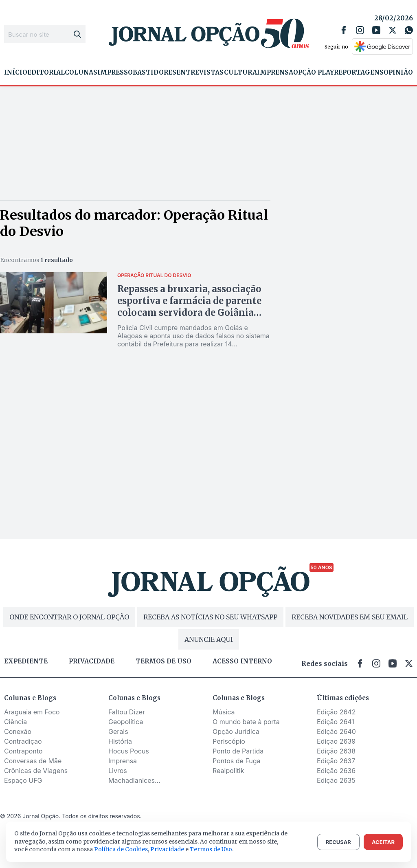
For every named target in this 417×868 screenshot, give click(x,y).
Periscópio (229, 741)
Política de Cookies (121, 849)
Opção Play (314, 73)
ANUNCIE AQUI (209, 639)
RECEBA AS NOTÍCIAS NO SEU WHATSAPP (210, 617)
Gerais (118, 731)
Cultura (240, 73)
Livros (118, 771)
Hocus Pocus (129, 751)
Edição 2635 (336, 780)
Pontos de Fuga (237, 761)
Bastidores (155, 73)
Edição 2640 (336, 731)
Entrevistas (200, 73)
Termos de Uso (211, 849)
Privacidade (92, 661)
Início (16, 73)
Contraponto (23, 751)
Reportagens (359, 73)
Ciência (15, 722)
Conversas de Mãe (33, 761)
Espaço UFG (23, 780)
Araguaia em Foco (32, 712)
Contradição (23, 741)
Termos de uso (164, 661)
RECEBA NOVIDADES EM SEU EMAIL (350, 617)
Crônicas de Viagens (36, 771)
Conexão (18, 731)
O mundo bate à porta (246, 722)
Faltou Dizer (127, 712)
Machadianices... (134, 780)
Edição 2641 (336, 722)
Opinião (398, 73)
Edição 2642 (336, 712)
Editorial (46, 73)
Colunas (81, 73)
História (120, 741)
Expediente (26, 661)
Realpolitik (228, 771)
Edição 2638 (336, 751)
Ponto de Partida (238, 751)
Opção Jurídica (236, 731)
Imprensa (275, 73)
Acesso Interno (242, 661)
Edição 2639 (336, 741)
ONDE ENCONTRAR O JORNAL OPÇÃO (69, 617)
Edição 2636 (336, 771)
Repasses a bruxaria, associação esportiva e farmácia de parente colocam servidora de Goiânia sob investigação (189, 307)
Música (224, 712)
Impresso (115, 73)
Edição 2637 (336, 761)
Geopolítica (126, 722)
